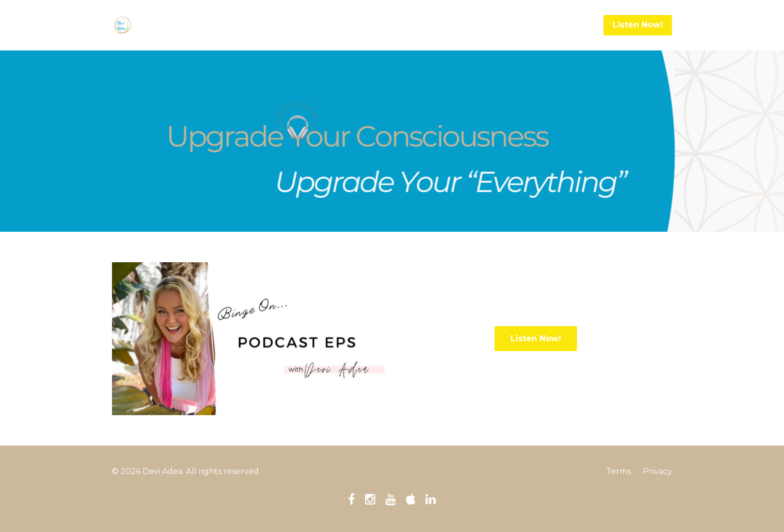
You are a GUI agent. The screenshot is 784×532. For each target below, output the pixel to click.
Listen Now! (638, 25)
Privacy (657, 471)
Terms (618, 471)
